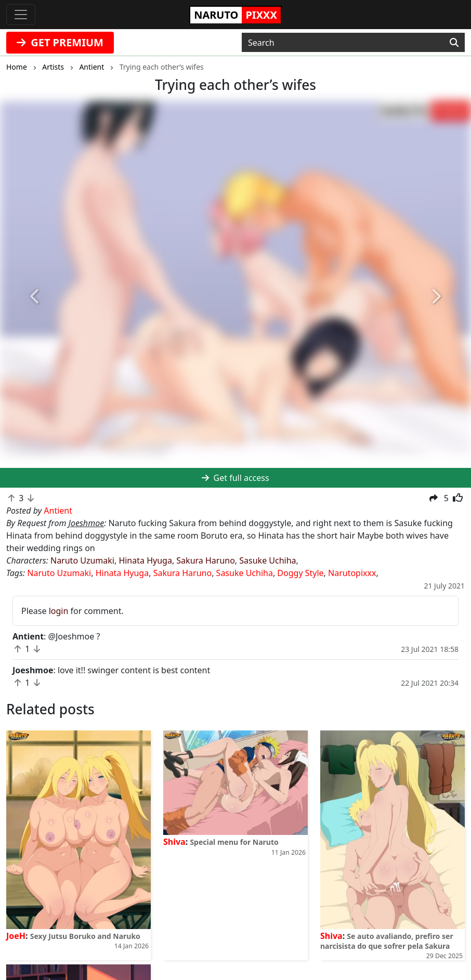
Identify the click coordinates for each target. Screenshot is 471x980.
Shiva (174, 842)
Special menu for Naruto (234, 842)
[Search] (454, 43)
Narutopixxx (352, 573)
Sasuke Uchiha (267, 560)
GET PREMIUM (60, 42)
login (59, 611)
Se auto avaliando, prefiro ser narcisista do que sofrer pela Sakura (387, 941)
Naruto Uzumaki (82, 560)
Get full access (235, 478)
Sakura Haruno (206, 560)
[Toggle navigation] (21, 15)
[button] (35, 297)
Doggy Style (300, 573)
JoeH (16, 936)
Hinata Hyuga (145, 560)
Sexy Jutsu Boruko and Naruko (85, 936)
